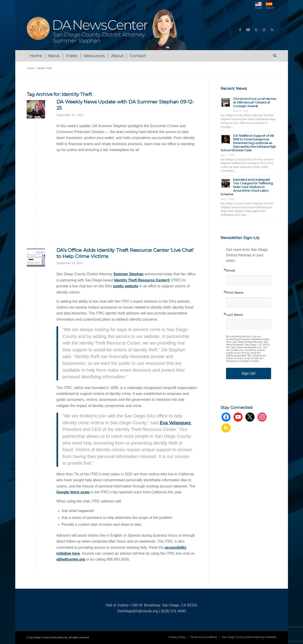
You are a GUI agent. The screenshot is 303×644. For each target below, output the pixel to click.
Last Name (234, 315)
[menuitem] (36, 56)
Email (230, 271)
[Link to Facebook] (240, 30)
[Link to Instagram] (264, 30)
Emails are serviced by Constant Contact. (245, 360)
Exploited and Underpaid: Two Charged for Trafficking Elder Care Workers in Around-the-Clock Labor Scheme (247, 187)
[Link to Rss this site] (272, 30)
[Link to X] (256, 30)
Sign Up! (248, 373)
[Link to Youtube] (248, 30)
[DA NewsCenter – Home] (107, 30)
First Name (235, 293)
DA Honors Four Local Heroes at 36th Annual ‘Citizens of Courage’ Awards (255, 102)
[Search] (273, 56)
